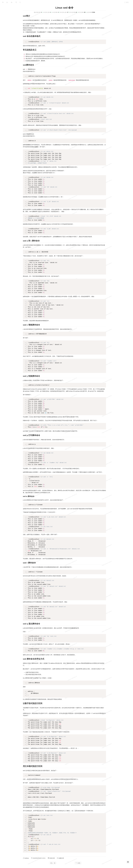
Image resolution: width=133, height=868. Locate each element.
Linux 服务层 (6, 19)
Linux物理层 (6, 12)
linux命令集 (6, 22)
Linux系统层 (6, 15)
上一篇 (67, 863)
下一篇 (92, 863)
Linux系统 (14, 7)
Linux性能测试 (6, 26)
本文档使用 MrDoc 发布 (7, 31)
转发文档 (65, 858)
